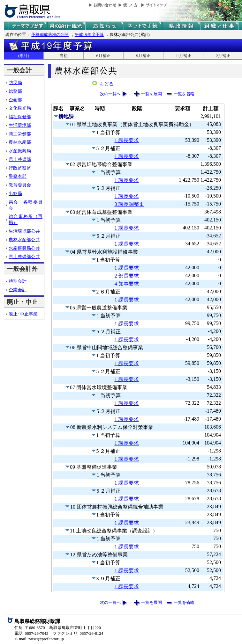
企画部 (15, 100)
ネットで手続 (143, 26)
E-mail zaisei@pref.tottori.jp (39, 639)
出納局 (15, 193)
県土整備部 (20, 159)
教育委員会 (20, 185)
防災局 (15, 83)
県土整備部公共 (24, 257)
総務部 (15, 91)
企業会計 (18, 290)
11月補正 (183, 56)
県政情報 (181, 26)
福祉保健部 (20, 117)
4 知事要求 (127, 284)
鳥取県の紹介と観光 (66, 26)
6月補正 (103, 56)
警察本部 (18, 176)
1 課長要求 (127, 140)
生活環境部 (20, 125)
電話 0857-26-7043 (31, 633)
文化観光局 (20, 108)
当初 (64, 56)
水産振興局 (20, 151)
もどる (106, 84)
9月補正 (143, 56)
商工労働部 (20, 134)
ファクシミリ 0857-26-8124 (78, 633)
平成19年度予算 (89, 35)
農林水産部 (20, 142)
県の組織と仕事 (219, 26)
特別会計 (18, 281)
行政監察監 (20, 168)
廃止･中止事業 (23, 314)
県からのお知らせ (104, 26)
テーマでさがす (28, 26)
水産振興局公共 (24, 248)
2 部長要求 (127, 276)
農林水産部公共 (24, 240)
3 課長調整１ (129, 204)
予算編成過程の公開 (50, 35)
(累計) (24, 56)
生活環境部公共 (24, 231)
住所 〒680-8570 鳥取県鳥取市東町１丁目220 (58, 628)
